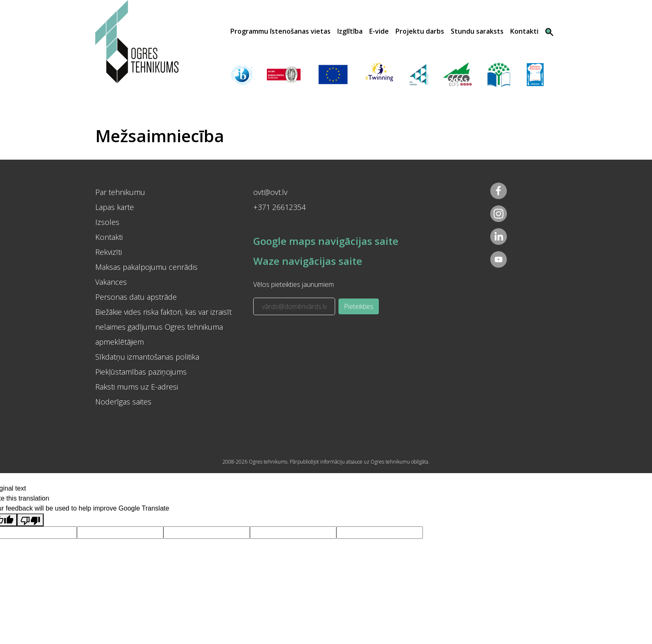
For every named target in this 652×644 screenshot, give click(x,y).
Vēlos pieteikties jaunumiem (294, 284)
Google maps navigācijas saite (326, 241)
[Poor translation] (30, 520)
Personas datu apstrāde (136, 297)
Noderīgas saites (123, 402)
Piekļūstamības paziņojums (141, 372)
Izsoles (107, 222)
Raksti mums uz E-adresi (137, 387)
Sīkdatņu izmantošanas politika (147, 357)
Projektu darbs (420, 31)
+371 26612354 (279, 207)
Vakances (111, 282)
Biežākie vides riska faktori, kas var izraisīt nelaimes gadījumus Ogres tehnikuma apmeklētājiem (163, 327)
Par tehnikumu (120, 192)
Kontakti (524, 31)
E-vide (379, 31)
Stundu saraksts (477, 31)
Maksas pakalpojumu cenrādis (146, 267)
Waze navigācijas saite (308, 261)
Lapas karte (115, 207)
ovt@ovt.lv (270, 192)
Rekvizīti (109, 252)
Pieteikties (359, 306)
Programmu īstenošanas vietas (280, 31)
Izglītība (350, 31)
